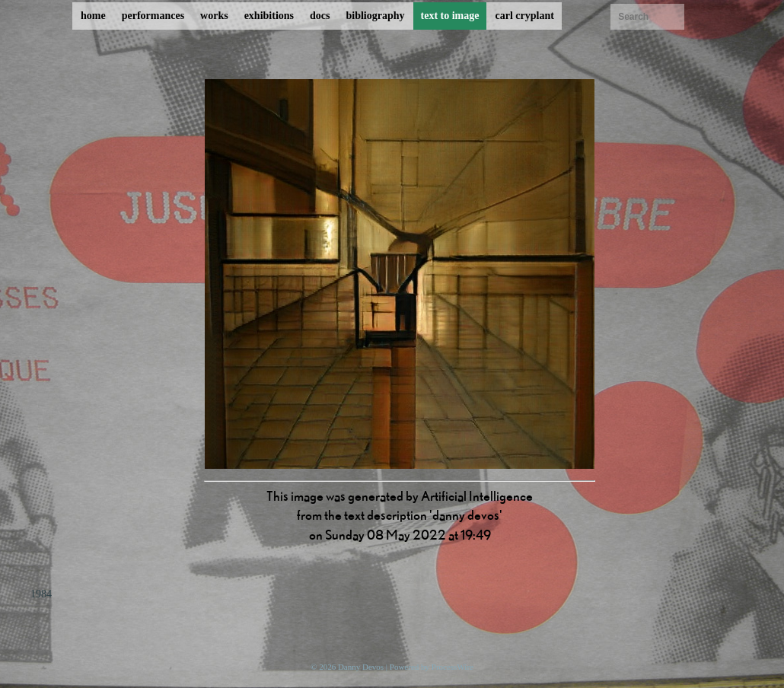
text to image (450, 16)
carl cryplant (524, 16)
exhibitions (269, 16)
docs (320, 16)
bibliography (375, 16)
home (93, 16)
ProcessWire (453, 667)
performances (153, 16)
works (214, 16)
